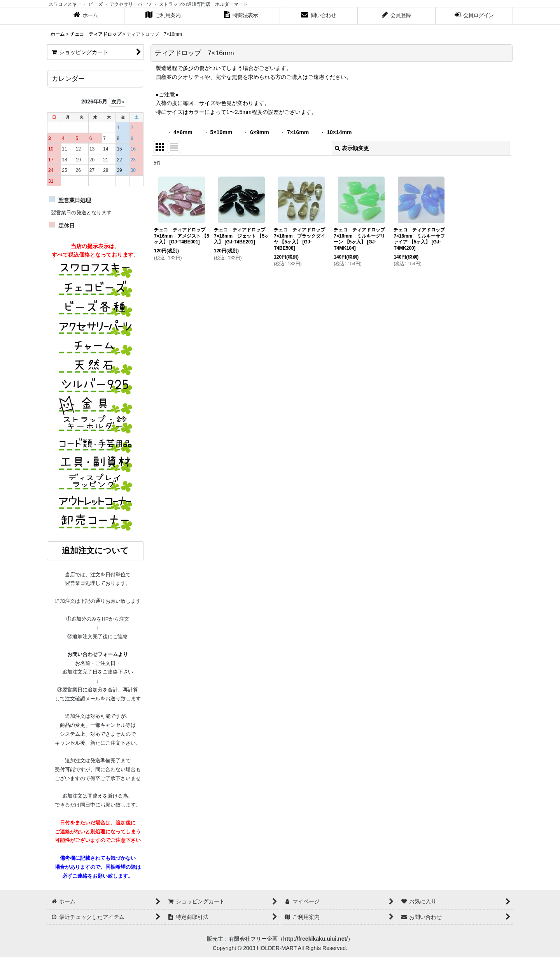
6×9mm (260, 132)
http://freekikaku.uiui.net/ (315, 939)
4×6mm (183, 132)
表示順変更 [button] (352, 148)
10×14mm (339, 132)
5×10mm (221, 132)
